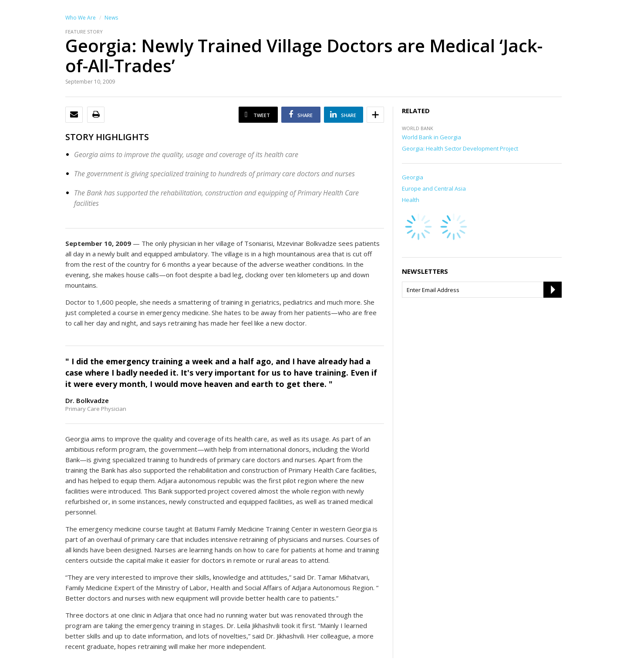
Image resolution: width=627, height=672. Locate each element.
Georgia (413, 177)
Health (411, 200)
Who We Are (81, 18)
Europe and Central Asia (434, 188)
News (111, 18)
